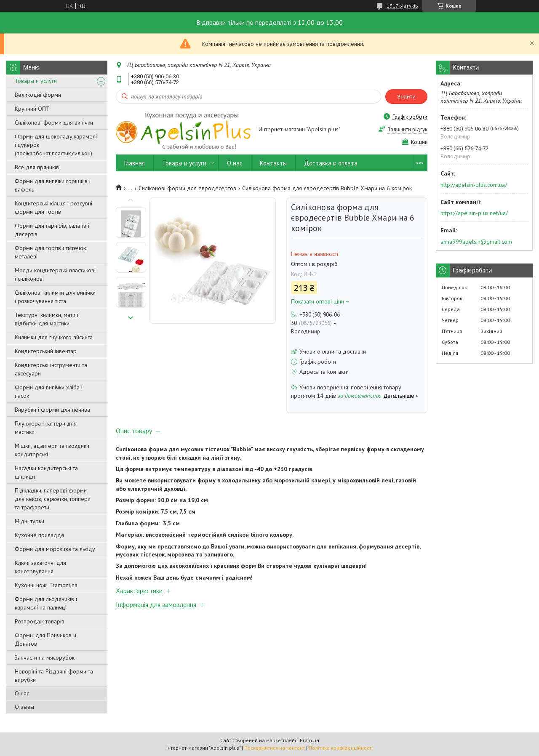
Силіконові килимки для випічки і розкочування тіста (55, 297)
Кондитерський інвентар (46, 351)
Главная (135, 163)
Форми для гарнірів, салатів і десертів (52, 230)
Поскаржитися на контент (275, 748)
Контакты (273, 163)
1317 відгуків (402, 6)
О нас (22, 693)
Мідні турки (29, 521)
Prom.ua (310, 740)
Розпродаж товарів (40, 621)
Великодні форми (38, 95)
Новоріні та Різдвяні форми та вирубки (54, 676)
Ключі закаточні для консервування (40, 567)
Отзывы (24, 707)
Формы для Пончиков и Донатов (45, 639)
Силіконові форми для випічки (54, 122)
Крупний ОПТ (32, 109)
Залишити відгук (407, 129)
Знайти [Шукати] (406, 97)
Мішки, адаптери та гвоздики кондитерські (52, 450)
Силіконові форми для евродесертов (187, 188)
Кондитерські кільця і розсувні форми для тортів (53, 208)
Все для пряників (37, 167)
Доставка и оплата (331, 163)
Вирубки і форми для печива (52, 410)
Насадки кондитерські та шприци (46, 472)
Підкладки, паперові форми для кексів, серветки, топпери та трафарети (53, 499)
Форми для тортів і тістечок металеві (50, 252)
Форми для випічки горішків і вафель (53, 185)
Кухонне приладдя (39, 535)
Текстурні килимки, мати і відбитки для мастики (47, 319)
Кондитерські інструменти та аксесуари (51, 369)
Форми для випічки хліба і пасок (49, 391)
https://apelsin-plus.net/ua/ (474, 213)
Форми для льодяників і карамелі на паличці (46, 603)
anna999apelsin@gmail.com (476, 242)
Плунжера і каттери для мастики (46, 428)
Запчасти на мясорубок (45, 658)
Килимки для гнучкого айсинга (54, 337)
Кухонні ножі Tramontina (46, 585)
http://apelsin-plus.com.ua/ (474, 185)
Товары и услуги (36, 81)
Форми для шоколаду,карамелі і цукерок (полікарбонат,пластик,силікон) (56, 145)
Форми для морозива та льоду (55, 549)
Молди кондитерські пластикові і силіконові (55, 274)
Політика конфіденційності (341, 748)
